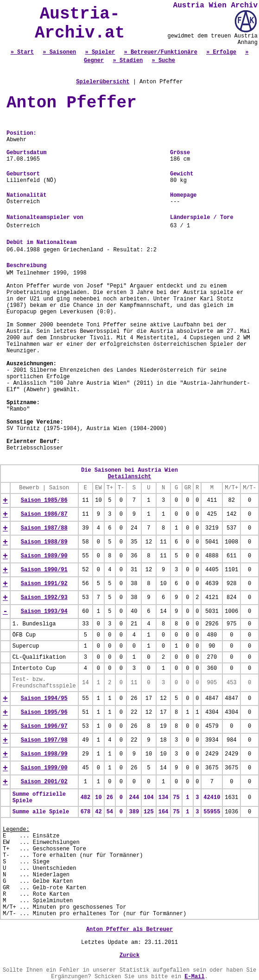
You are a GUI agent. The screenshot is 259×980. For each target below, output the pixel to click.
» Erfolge (221, 52)
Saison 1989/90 (44, 556)
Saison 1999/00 (44, 768)
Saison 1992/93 (44, 598)
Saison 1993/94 (44, 612)
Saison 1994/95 (44, 699)
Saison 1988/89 (44, 542)
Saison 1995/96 (44, 712)
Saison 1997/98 (44, 740)
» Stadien (128, 61)
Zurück (129, 955)
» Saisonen (59, 52)
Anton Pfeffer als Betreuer (129, 930)
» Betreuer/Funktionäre (161, 52)
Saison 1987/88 (44, 528)
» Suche (164, 61)
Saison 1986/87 (44, 514)
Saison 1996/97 (44, 726)
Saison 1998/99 (44, 754)
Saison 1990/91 (44, 570)
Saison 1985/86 (44, 500)
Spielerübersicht (103, 82)
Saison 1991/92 (44, 584)
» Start (22, 52)
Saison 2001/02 (44, 782)
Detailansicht (130, 477)
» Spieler (100, 52)
